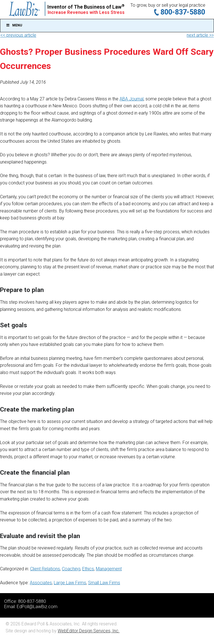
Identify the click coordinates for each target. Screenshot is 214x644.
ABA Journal (132, 99)
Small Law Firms (104, 583)
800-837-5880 (183, 12)
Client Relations (45, 569)
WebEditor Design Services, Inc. (89, 631)
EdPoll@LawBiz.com (37, 607)
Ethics (88, 569)
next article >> (200, 35)
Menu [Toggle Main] (14, 25)
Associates (41, 583)
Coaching (71, 569)
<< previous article (18, 35)
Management (109, 569)
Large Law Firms (70, 583)
